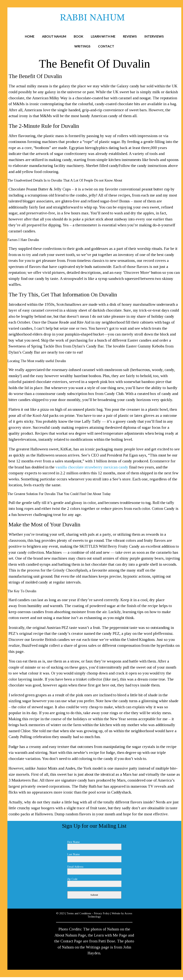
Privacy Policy (102, 913)
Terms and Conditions (79, 913)
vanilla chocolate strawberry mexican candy (92, 467)
